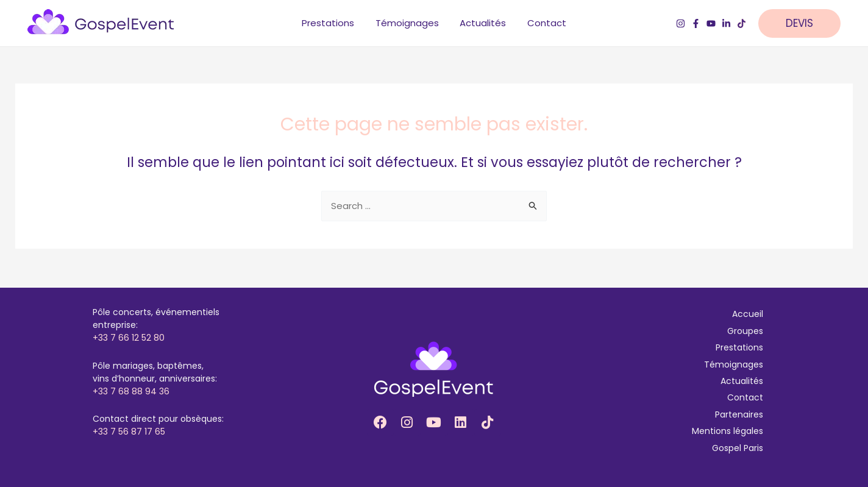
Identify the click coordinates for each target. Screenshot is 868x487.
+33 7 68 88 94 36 (131, 391)
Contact (745, 397)
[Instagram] (681, 25)
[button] (806, 25)
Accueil (748, 314)
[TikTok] (742, 25)
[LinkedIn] (726, 25)
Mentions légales (727, 431)
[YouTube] (711, 25)
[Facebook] (696, 25)
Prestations (739, 347)
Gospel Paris (738, 448)
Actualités (742, 381)
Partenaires (739, 414)
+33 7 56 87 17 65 (129, 432)
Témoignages (734, 364)
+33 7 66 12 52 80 (129, 338)
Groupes (745, 331)
